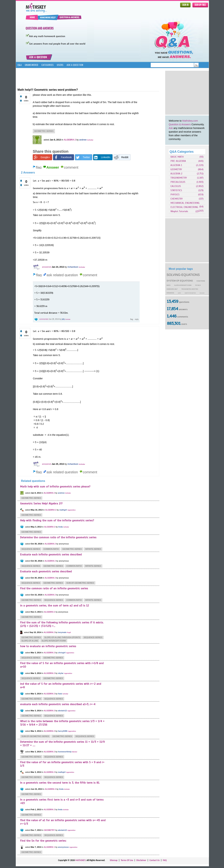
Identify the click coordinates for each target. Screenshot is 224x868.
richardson (73, 267)
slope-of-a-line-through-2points (62, 637)
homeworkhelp (65, 752)
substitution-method (190, 293)
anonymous (63, 847)
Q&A (20, 65)
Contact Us (155, 860)
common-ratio (51, 549)
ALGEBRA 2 (176, 174)
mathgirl (63, 510)
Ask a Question (75, 65)
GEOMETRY (176, 169)
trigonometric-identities (190, 289)
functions (201, 281)
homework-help (172, 289)
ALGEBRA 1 (176, 165)
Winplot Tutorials (179, 211)
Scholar (90, 140)
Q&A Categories (182, 152)
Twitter (83, 157)
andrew (83, 140)
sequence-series (31, 549)
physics (198, 285)
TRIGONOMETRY (179, 178)
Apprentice (72, 510)
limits (179, 293)
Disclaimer (141, 860)
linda (61, 527)
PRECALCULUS (178, 182)
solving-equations (183, 275)
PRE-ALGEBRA (178, 161)
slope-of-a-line (30, 641)
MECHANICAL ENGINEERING (185, 203)
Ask (171, 128)
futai (60, 694)
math (169, 285)
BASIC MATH (177, 157)
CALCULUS (176, 186)
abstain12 (62, 711)
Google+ (41, 157)
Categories (48, 65)
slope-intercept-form (183, 285)
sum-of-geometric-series (80, 583)
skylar (61, 673)
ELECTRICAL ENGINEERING (184, 207)
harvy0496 (63, 731)
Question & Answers (180, 124)
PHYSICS (175, 195)
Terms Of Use (127, 860)
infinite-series (93, 549)
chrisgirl (62, 653)
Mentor (75, 752)
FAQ (165, 860)
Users (60, 65)
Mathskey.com (190, 121)
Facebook (62, 157)
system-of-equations (180, 281)
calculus (202, 293)
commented (44, 319)
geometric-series (44, 131)
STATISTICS (176, 190)
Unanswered (32, 65)
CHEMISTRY (177, 199)
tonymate (62, 632)
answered (47, 267)
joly (63, 319)
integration (170, 293)
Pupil (69, 632)
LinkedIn (102, 157)
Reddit (121, 157)
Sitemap (114, 860)
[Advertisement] (187, 93)
